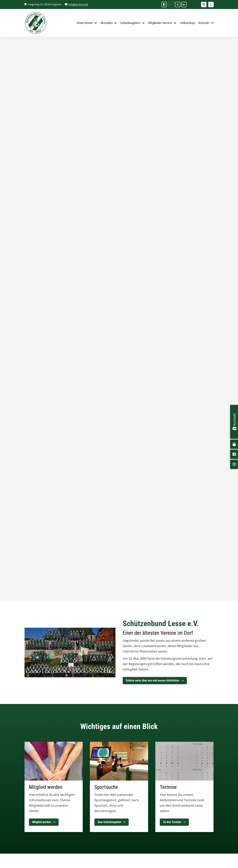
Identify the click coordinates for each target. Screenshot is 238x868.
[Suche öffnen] (204, 4)
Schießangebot (130, 23)
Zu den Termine (172, 822)
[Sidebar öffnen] (211, 4)
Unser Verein (85, 23)
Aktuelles (107, 23)
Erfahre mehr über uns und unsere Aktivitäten (153, 680)
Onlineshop (187, 23)
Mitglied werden (42, 822)
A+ (184, 4)
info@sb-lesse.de (78, 4)
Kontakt (204, 23)
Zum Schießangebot (109, 822)
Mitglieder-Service (160, 23)
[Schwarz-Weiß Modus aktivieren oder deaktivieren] (164, 4)
